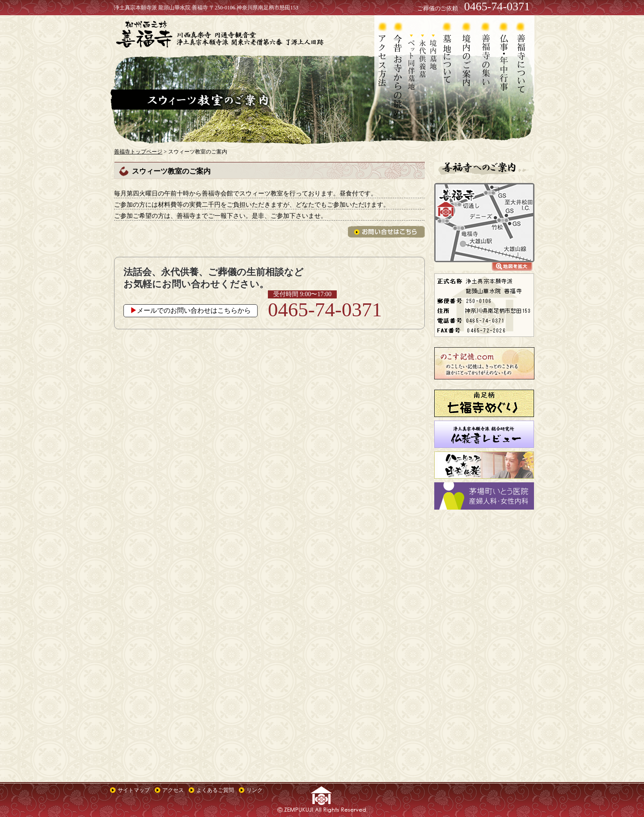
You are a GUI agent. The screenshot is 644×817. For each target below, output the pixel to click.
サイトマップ (134, 790)
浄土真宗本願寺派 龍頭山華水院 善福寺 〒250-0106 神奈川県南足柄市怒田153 (206, 8)
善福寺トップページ (138, 152)
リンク (254, 790)
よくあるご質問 (215, 790)
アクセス (173, 790)
